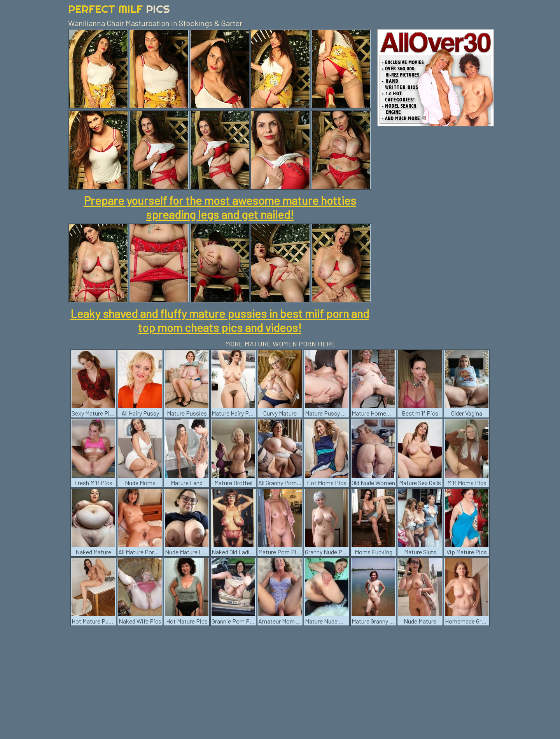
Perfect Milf (119, 9)
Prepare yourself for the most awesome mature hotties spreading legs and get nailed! (220, 207)
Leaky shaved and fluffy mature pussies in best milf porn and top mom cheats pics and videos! (220, 320)
